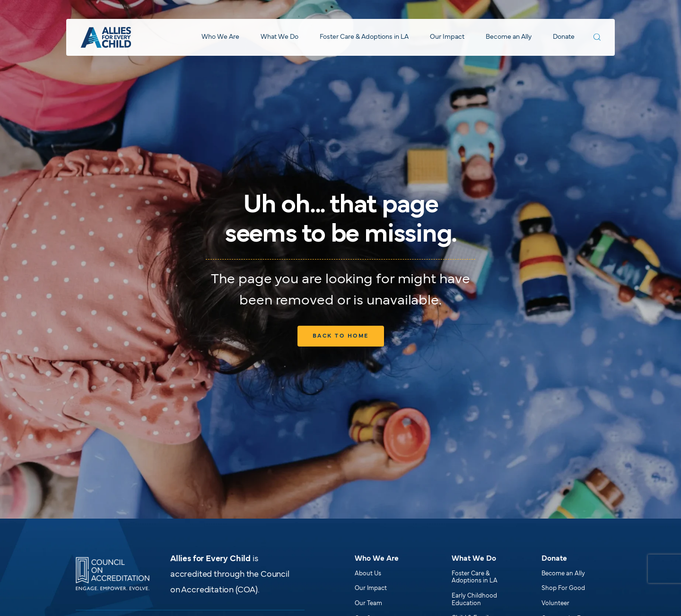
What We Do (279, 37)
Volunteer (555, 604)
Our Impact (447, 37)
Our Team (368, 604)
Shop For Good (563, 589)
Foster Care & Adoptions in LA (364, 37)
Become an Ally (509, 37)
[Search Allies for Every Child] (597, 37)
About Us (368, 574)
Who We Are (220, 37)
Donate (564, 37)
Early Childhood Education (474, 600)
